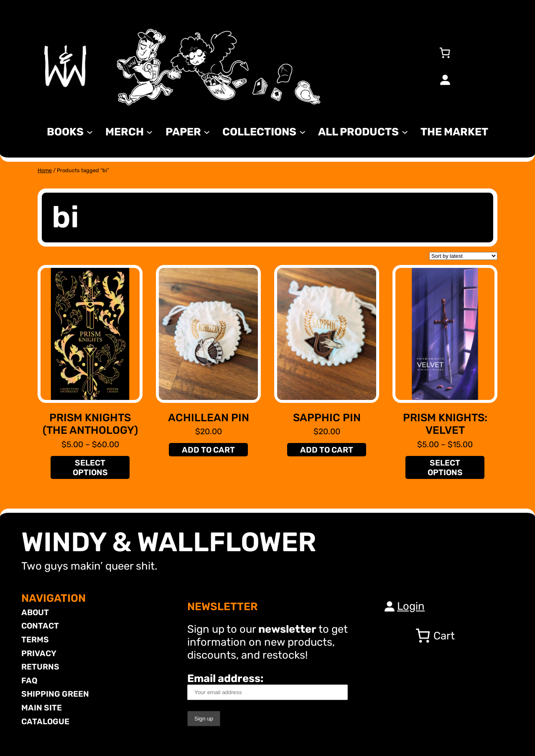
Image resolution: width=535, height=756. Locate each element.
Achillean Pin (209, 417)
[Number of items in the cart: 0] (445, 53)
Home (45, 170)
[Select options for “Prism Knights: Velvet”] (445, 467)
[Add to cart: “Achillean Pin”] (208, 450)
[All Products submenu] (405, 131)
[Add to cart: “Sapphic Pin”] (326, 450)
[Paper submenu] (207, 131)
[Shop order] (463, 256)
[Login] (445, 79)
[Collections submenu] (302, 131)
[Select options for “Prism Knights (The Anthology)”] (90, 467)
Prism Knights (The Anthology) (90, 424)
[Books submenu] (90, 131)
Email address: (267, 686)
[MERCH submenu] (149, 131)
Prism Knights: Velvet (445, 424)
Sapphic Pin (327, 417)
